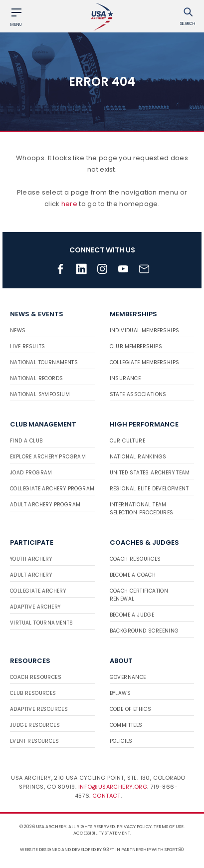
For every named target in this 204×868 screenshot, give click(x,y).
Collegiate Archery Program (52, 489)
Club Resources (33, 693)
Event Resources (34, 741)
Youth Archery (31, 559)
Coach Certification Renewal (139, 595)
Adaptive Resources (39, 709)
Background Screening (144, 631)
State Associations (138, 394)
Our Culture (127, 441)
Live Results (28, 346)
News (18, 330)
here (69, 204)
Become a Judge (132, 615)
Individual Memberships (145, 330)
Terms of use (169, 827)
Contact (106, 796)
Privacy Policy (134, 827)
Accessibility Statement (102, 833)
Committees (126, 725)
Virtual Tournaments (42, 623)
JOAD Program (31, 473)
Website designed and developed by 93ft (67, 850)
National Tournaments (44, 362)
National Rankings (138, 457)
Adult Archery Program (45, 505)
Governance (128, 677)
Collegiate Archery (38, 591)
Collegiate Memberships (145, 362)
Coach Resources (135, 559)
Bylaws (120, 693)
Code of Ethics (131, 709)
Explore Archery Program (48, 457)
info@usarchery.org (113, 787)
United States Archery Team (150, 473)
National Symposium (40, 394)
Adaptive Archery (35, 607)
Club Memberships (136, 346)
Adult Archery (31, 575)
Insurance (125, 378)
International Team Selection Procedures (142, 509)
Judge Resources (35, 725)
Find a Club (26, 441)
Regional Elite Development (149, 489)
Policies (121, 741)
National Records (36, 378)
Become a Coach (133, 575)
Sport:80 (174, 850)
